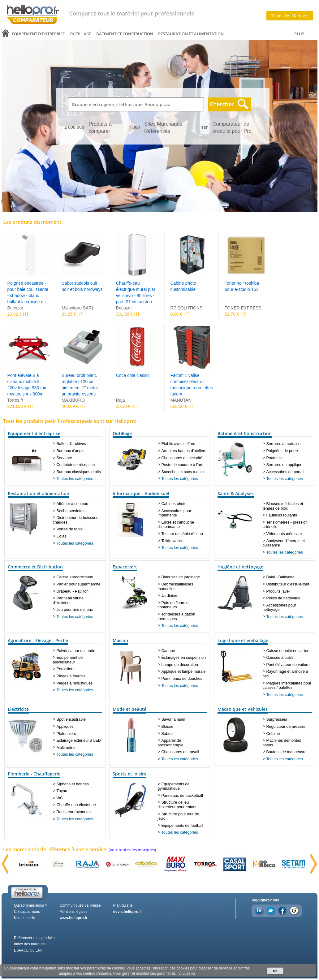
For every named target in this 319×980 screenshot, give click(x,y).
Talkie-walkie (172, 541)
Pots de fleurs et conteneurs (173, 605)
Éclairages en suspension (183, 658)
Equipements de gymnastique (173, 786)
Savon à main (173, 719)
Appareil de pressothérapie (170, 743)
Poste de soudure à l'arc (182, 465)
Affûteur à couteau (72, 504)
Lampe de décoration (179, 665)
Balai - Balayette (280, 577)
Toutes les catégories (75, 479)
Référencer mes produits (34, 938)
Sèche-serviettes (71, 511)
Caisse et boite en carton (288, 651)
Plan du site (123, 905)
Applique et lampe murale (183, 671)
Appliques (65, 727)
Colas (61, 536)
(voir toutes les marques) (132, 850)
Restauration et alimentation (191, 34)
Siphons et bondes (72, 784)
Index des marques (30, 944)
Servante (64, 458)
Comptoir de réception (75, 465)
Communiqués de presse (80, 905)
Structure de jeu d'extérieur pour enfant (177, 805)
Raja (121, 400)
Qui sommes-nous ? (30, 905)
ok (275, 971)
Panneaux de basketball (182, 796)
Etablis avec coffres (178, 444)
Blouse (167, 727)
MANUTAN (181, 400)
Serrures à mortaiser (284, 444)
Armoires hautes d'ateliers (184, 451)
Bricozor (15, 308)
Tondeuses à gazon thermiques (176, 617)
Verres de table (69, 529)
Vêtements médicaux (284, 534)
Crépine (273, 734)
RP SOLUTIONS (186, 308)
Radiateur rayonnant (74, 812)
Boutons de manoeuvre (286, 752)
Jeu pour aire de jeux (75, 610)
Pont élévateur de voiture (288, 665)
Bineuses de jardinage (181, 577)
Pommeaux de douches (182, 679)
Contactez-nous (27, 912)
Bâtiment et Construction (125, 34)
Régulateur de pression (286, 727)
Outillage (80, 34)
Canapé (168, 651)
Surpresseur (277, 719)
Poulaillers (65, 669)
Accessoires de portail (285, 472)
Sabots (167, 734)
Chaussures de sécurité (182, 458)
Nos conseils (24, 918)
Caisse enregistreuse (75, 577)
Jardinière (170, 596)
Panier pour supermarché (78, 584)
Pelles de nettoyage (283, 598)
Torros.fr (15, 400)
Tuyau (62, 791)
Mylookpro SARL (78, 308)
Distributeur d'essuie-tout (288, 584)
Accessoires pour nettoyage (279, 608)
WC (60, 798)
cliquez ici (187, 974)
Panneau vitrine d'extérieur (68, 600)
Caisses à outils (280, 658)
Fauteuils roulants (281, 515)
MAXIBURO (73, 400)
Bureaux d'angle (70, 451)
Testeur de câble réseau (182, 534)
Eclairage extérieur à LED (79, 740)
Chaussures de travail (180, 752)
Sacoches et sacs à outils (183, 472)
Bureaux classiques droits (79, 472)
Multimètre (65, 748)
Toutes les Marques (289, 16)
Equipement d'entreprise (38, 34)
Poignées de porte (282, 451)
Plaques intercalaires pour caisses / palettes (287, 686)
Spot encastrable (71, 719)
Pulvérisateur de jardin (76, 651)
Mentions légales (73, 912)
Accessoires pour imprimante (174, 513)
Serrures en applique (284, 465)
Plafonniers (66, 734)
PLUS (299, 34)
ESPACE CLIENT (28, 950)
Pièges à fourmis (71, 676)
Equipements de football (182, 826)
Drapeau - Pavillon (72, 591)
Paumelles (275, 458)
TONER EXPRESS (243, 308)
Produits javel (278, 591)
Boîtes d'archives (71, 444)
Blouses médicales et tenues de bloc (283, 506)
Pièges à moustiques (74, 683)
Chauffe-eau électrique (76, 805)
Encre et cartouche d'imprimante (176, 525)
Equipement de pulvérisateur (68, 660)
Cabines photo (174, 504)
